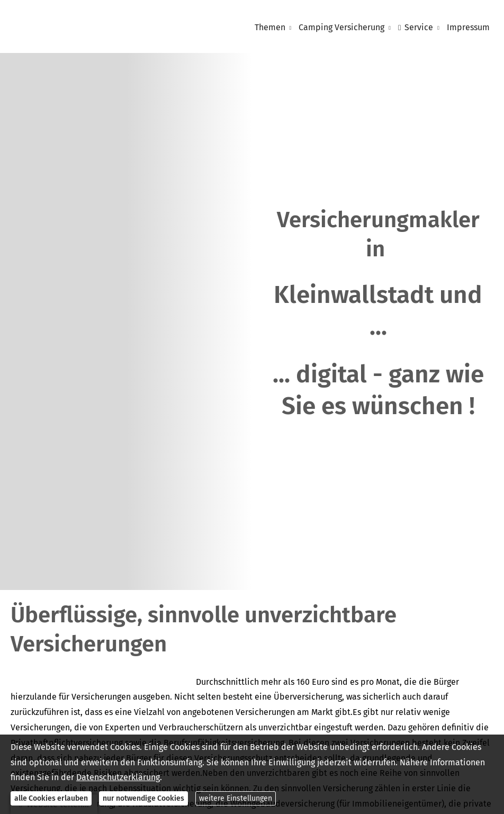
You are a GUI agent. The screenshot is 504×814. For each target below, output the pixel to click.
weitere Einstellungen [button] (236, 798)
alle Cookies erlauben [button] (51, 798)
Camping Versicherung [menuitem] (341, 27)
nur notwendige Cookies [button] (143, 798)
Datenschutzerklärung (118, 777)
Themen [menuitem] (270, 27)
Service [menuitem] (416, 27)
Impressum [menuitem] (468, 27)
